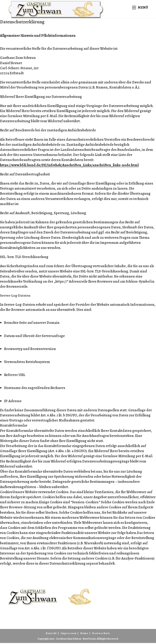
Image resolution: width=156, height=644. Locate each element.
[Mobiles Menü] (141, 8)
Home (84, 634)
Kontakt (51, 634)
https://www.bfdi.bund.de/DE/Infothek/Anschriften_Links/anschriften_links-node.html (69, 166)
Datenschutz (101, 634)
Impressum (69, 634)
